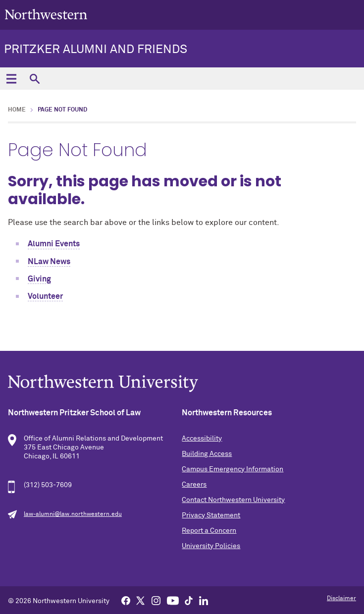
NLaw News (49, 262)
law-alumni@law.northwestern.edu (73, 514)
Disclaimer (341, 599)
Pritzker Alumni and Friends (96, 50)
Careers (194, 485)
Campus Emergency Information (233, 469)
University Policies (211, 546)
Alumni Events (54, 244)
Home (17, 110)
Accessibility (202, 439)
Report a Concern (209, 531)
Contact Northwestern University (233, 500)
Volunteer (45, 296)
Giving (39, 279)
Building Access (207, 454)
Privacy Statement (211, 515)
